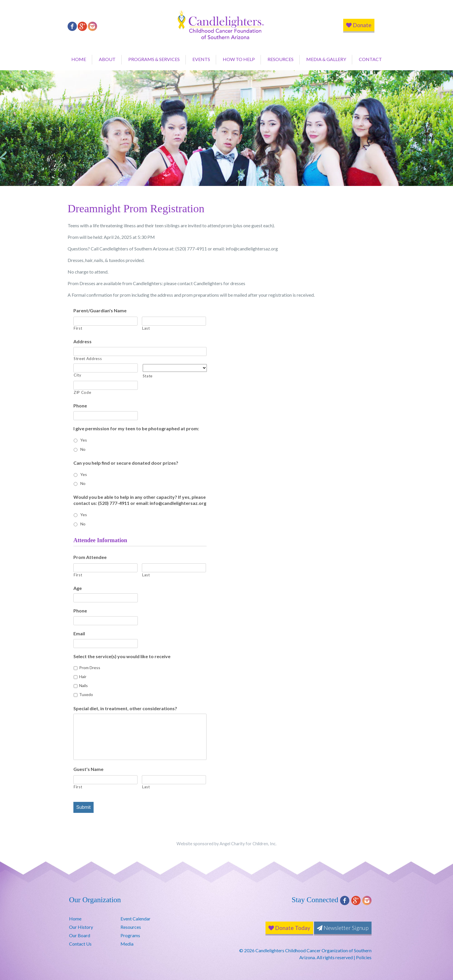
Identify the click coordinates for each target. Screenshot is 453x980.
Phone (80, 406)
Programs (130, 935)
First (78, 328)
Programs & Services (154, 59)
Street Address (88, 359)
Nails (83, 685)
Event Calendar (135, 919)
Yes (84, 440)
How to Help (239, 59)
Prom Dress (90, 668)
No (83, 449)
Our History (81, 927)
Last (146, 328)
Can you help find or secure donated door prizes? (126, 463)
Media (127, 944)
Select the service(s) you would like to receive (122, 656)
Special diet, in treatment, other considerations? (125, 708)
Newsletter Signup (343, 928)
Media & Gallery (326, 59)
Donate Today (289, 928)
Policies (364, 957)
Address (82, 341)
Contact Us (80, 944)
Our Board (80, 935)
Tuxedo (86, 694)
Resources (281, 59)
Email (79, 633)
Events (201, 59)
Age (78, 588)
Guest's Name (88, 769)
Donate (359, 25)
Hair (83, 677)
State (148, 376)
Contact (370, 59)
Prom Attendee (90, 557)
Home (79, 59)
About (107, 59)
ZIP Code (82, 392)
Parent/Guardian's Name (100, 310)
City (78, 375)
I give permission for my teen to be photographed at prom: (136, 428)
